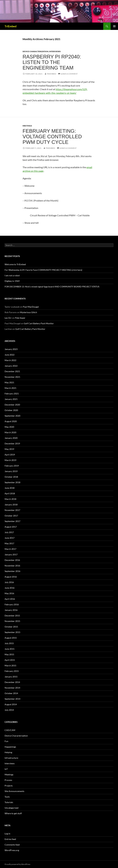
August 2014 (11, 704)
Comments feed (12, 845)
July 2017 (9, 532)
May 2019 (9, 449)
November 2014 (12, 688)
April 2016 (10, 599)
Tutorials (9, 802)
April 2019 (10, 455)
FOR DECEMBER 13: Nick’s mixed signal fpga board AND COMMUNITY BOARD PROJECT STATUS (52, 287)
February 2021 (12, 394)
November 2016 (12, 566)
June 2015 (10, 649)
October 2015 (11, 627)
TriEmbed (11, 26)
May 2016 (9, 593)
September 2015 (12, 632)
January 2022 (11, 366)
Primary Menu (114, 26)
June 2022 (10, 355)
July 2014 (9, 710)
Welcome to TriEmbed (15, 264)
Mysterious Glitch (29, 312)
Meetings (27, 126)
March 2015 (10, 665)
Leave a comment (69, 74)
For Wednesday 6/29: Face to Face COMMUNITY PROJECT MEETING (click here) (43, 270)
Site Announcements (14, 791)
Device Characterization (35, 51)
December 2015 (12, 616)
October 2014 (11, 693)
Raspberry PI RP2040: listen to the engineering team (52, 62)
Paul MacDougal (31, 307)
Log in (7, 834)
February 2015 (12, 671)
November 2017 (12, 510)
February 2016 (12, 604)
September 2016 (12, 571)
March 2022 (10, 360)
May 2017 (9, 543)
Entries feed (10, 839)
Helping (8, 752)
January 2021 (11, 399)
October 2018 (11, 477)
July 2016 (9, 582)
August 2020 (11, 421)
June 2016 (10, 588)
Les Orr (8, 318)
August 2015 (11, 638)
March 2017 (10, 549)
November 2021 (12, 377)
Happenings (10, 747)
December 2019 (12, 443)
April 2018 (10, 493)
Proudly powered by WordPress (17, 864)
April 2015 (10, 660)
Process (8, 780)
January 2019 (11, 471)
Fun (6, 741)
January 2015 (11, 677)
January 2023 (11, 349)
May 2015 (9, 654)
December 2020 (12, 405)
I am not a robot (12, 275)
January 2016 (11, 610)
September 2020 (12, 416)
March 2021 (10, 388)
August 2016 (11, 577)
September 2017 (12, 521)
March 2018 (10, 499)
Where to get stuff (13, 813)
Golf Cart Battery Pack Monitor (39, 323)
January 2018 (11, 505)
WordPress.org (12, 850)
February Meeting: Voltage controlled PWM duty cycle (52, 137)
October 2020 (11, 410)
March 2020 (10, 432)
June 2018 (10, 488)
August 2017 (11, 527)
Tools (7, 797)
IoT (6, 769)
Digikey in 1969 (12, 281)
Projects (9, 786)
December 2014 (12, 682)
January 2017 (11, 554)
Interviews (55, 51)
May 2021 (9, 382)
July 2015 (9, 643)
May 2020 (9, 427)
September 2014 (12, 699)
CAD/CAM (10, 730)
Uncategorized (12, 808)
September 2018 (12, 482)
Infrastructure (11, 758)
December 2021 (12, 371)
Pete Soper (20, 318)
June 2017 (10, 538)
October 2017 (11, 516)
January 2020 (11, 438)
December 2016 (12, 560)
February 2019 (12, 466)
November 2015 (12, 621)
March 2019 (10, 460)
